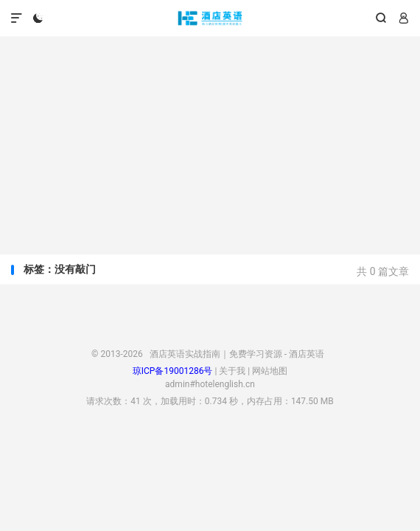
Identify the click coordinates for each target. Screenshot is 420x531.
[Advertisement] (210, 140)
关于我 (232, 371)
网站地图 (270, 371)
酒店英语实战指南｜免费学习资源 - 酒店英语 (210, 18)
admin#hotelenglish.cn (210, 384)
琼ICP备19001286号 (173, 371)
